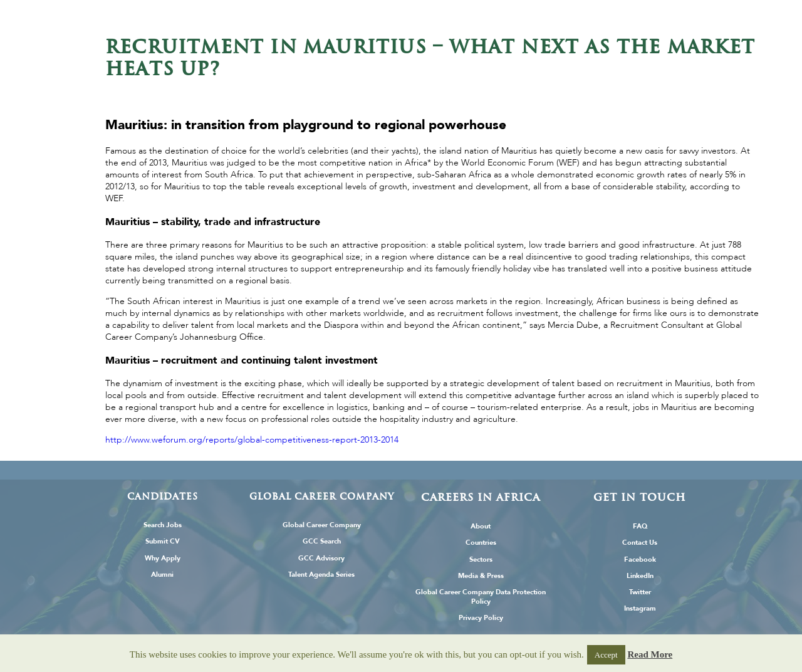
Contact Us (640, 543)
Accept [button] (606, 655)
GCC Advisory (321, 558)
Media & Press (481, 576)
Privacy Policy (481, 618)
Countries (481, 543)
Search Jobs (163, 525)
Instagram (640, 608)
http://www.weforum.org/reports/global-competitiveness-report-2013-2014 (252, 440)
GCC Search (322, 541)
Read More (650, 654)
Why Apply (163, 558)
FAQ (640, 526)
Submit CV (163, 541)
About (481, 526)
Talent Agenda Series (321, 575)
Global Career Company (322, 525)
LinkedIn (640, 576)
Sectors (481, 559)
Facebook (640, 559)
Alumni (162, 575)
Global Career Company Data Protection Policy (481, 597)
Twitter (640, 592)
